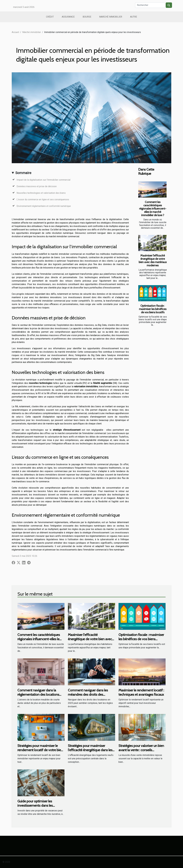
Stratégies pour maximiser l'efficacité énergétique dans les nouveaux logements (90, 750)
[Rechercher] (150, 5)
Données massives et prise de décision (37, 186)
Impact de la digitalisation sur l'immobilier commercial (43, 180)
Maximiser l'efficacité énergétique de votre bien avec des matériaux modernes (153, 260)
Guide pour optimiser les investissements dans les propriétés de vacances (35, 806)
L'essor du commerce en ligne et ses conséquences (43, 199)
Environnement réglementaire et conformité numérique (44, 206)
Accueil (15, 32)
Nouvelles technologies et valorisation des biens (41, 193)
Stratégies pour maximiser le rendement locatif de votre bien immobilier (40, 750)
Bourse (87, 17)
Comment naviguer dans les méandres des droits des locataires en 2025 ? (88, 695)
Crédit (50, 17)
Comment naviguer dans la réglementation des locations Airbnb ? (38, 695)
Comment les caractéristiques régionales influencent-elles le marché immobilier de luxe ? (153, 209)
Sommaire (23, 173)
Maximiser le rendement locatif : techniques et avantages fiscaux (141, 692)
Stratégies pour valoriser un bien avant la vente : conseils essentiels (141, 750)
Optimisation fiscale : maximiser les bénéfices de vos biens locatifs (153, 309)
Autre (134, 17)
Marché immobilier (111, 17)
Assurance (68, 17)
